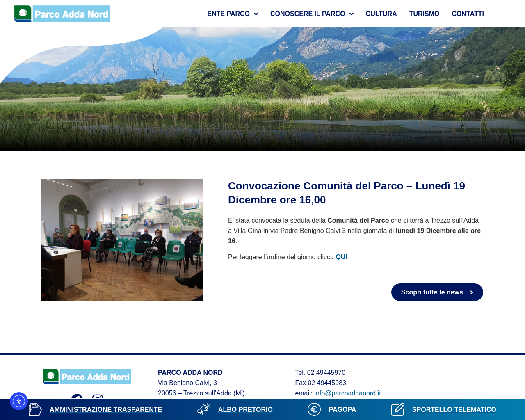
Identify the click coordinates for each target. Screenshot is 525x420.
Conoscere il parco (312, 14)
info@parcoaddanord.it (348, 393)
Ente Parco (233, 14)
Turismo (425, 14)
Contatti (468, 14)
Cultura (381, 14)
